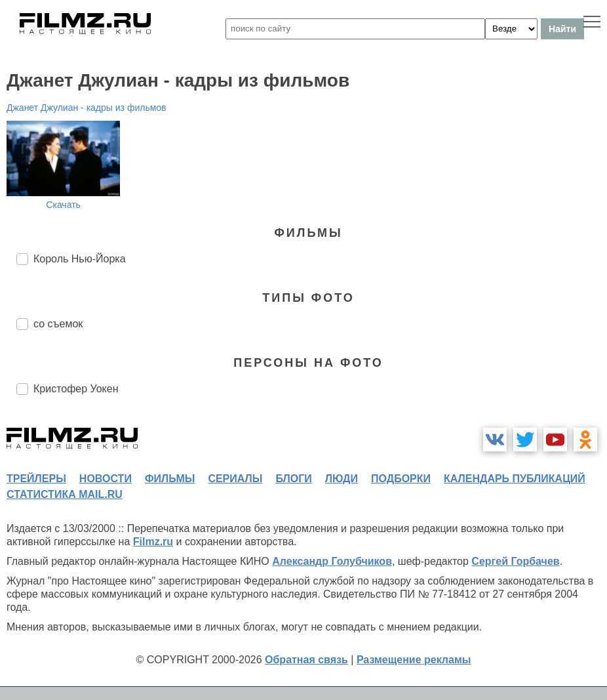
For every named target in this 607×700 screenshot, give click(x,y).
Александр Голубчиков (332, 561)
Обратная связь (306, 660)
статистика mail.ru (65, 494)
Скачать (63, 205)
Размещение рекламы (414, 660)
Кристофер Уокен (76, 389)
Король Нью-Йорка (80, 259)
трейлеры (36, 479)
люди (342, 479)
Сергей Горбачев (515, 561)
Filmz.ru (153, 542)
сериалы (235, 479)
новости (106, 479)
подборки (401, 479)
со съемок (58, 324)
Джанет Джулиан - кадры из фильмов (87, 108)
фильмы (170, 479)
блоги (293, 479)
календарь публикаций (515, 479)
